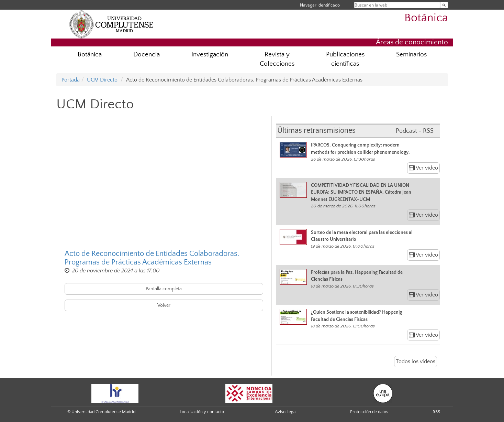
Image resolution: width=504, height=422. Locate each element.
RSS (436, 412)
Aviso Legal (286, 412)
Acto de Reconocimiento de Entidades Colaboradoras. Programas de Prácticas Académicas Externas (152, 258)
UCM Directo (102, 80)
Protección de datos (369, 412)
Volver (164, 305)
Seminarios (411, 55)
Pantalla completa (164, 289)
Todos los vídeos (416, 361)
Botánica (426, 18)
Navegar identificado (320, 5)
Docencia (147, 55)
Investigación (210, 55)
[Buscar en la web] (444, 5)
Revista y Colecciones (277, 59)
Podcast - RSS (415, 131)
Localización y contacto (202, 412)
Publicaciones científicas (345, 59)
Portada (71, 80)
